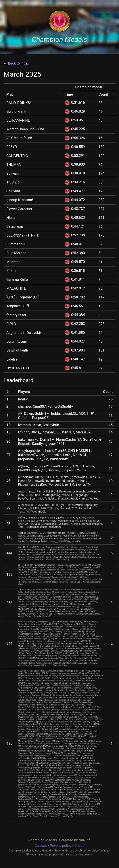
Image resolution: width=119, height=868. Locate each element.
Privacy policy (61, 846)
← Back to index (16, 63)
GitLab (79, 846)
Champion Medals (60, 39)
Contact (41, 846)
